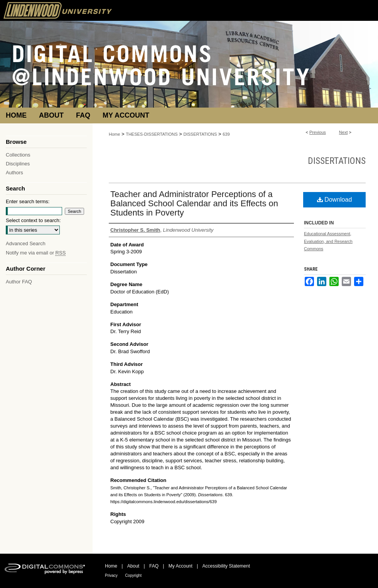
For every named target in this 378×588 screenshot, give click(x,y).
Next (343, 132)
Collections (18, 155)
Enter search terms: (28, 201)
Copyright (133, 575)
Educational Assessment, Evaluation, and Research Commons (328, 241)
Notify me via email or (36, 253)
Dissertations (337, 161)
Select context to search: (33, 220)
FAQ (154, 566)
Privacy (111, 575)
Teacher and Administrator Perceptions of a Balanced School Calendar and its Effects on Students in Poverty (194, 203)
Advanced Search (26, 243)
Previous (318, 132)
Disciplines (18, 164)
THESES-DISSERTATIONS (152, 134)
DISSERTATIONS (200, 134)
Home (114, 134)
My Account (181, 566)
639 (226, 134)
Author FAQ (19, 282)
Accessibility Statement (226, 566)
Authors (14, 173)
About (133, 566)
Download (335, 200)
